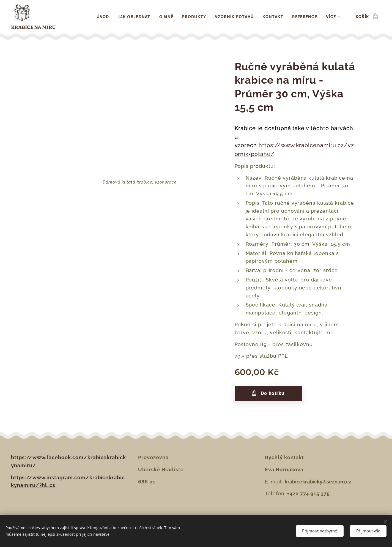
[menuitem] (102, 17)
